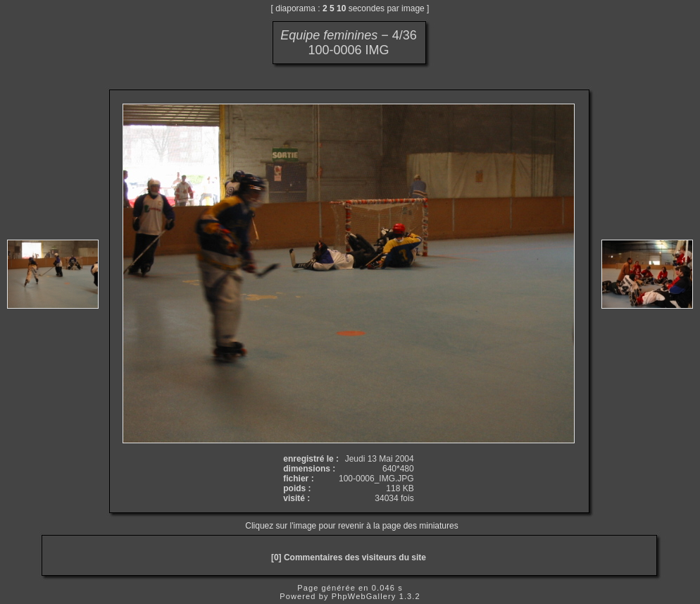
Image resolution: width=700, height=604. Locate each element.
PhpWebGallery (364, 596)
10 (341, 8)
